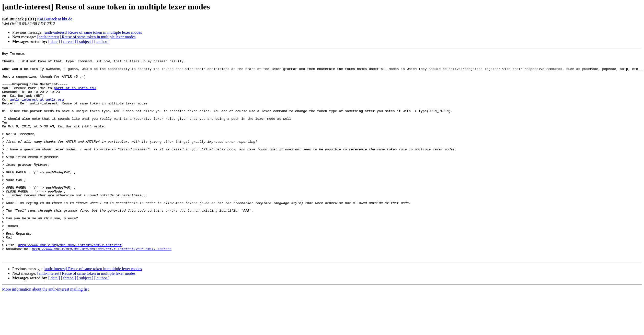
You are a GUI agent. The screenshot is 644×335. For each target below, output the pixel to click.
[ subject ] (85, 41)
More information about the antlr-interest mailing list (45, 331)
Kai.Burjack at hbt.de (55, 19)
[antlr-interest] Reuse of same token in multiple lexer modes (93, 32)
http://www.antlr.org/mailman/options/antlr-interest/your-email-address (102, 289)
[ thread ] (68, 41)
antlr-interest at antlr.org (37, 109)
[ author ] (102, 41)
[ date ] (54, 41)
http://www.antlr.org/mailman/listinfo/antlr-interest (70, 284)
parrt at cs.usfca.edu (75, 95)
